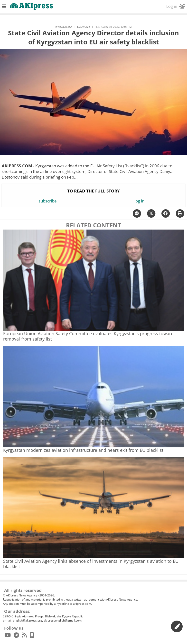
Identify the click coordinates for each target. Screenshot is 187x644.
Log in (176, 6)
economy (84, 27)
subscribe (48, 201)
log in (139, 201)
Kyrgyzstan (64, 27)
